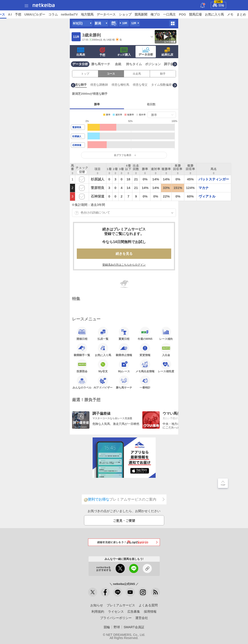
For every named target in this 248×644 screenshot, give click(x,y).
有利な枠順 (79, 85)
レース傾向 (166, 333)
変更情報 (145, 350)
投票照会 (82, 366)
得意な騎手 (116, 85)
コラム (88, 14)
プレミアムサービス (121, 605)
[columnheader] (73, 169)
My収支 (103, 366)
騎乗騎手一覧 (82, 350)
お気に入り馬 (103, 350)
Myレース (124, 366)
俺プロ (190, 14)
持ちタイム (134, 64)
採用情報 (150, 612)
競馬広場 (230, 14)
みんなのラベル (82, 382)
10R (125, 23)
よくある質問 (148, 605)
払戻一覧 (103, 333)
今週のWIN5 (145, 333)
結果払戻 (167, 52)
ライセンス (116, 612)
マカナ (204, 188)
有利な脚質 (98, 85)
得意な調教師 (136, 85)
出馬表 (81, 52)
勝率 (97, 104)
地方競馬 (122, 14)
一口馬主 (204, 14)
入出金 (166, 350)
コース (111, 74)
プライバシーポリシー (116, 618)
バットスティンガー (214, 179)
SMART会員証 (134, 627)
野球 (117, 627)
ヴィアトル (207, 196)
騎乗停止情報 (124, 350)
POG (217, 14)
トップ (6, 14)
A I (44, 14)
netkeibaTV (104, 14)
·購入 (124, 52)
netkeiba (44, 5)
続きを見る (124, 254)
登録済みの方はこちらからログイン (124, 265)
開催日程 (82, 333)
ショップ (160, 14)
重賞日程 (124, 333)
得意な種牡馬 (157, 85)
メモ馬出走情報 (145, 366)
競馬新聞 (176, 14)
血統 (118, 64)
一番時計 (145, 382)
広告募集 (134, 612)
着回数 (151, 104)
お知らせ (97, 605)
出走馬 (137, 74)
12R (134, 23)
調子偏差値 (172, 64)
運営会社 (142, 618)
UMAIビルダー (69, 14)
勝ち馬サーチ (101, 64)
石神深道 (77, 145)
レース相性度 (166, 366)
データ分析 (146, 52)
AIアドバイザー (103, 382)
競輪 (218, 5)
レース (35, 14)
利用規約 (98, 612)
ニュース (21, 14)
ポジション (153, 64)
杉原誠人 (77, 136)
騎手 (163, 74)
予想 (53, 14)
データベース (141, 14)
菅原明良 (77, 127)
